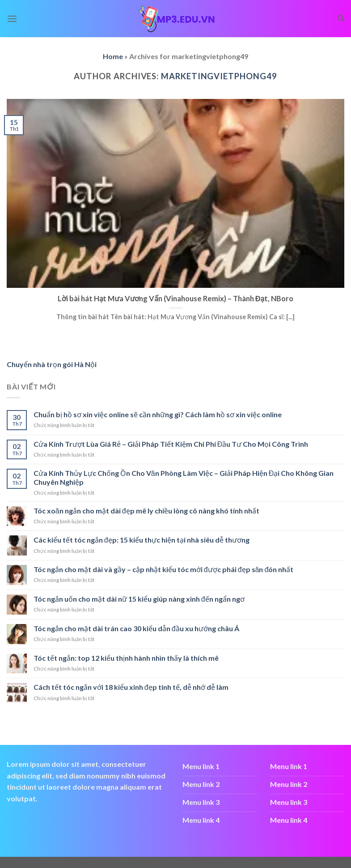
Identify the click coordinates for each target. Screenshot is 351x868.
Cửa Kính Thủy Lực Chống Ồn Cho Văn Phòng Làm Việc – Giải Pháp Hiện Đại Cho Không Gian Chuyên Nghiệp (184, 477)
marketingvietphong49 (219, 76)
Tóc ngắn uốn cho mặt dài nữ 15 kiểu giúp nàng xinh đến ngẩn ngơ (139, 599)
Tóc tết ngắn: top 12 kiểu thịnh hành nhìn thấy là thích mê (126, 658)
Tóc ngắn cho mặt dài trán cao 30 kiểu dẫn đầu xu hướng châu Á (136, 628)
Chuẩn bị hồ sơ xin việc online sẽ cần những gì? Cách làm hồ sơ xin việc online (158, 414)
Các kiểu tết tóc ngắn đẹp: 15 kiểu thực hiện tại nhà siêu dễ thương (142, 540)
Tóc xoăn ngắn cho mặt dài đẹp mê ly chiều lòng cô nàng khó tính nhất (146, 511)
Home (113, 56)
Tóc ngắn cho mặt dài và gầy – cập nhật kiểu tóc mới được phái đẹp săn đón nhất (164, 569)
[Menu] (12, 19)
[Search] (341, 18)
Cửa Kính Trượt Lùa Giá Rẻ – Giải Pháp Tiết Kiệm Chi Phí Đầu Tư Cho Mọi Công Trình (171, 444)
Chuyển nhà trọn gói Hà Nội (52, 364)
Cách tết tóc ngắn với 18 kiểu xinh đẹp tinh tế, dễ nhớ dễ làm (131, 687)
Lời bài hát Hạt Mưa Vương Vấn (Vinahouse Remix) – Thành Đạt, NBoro (175, 299)
